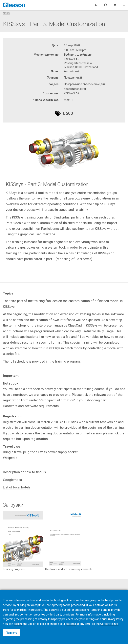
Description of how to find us (24, 472)
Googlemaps (12, 480)
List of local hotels (17, 487)
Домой (7, 13)
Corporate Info (109, 624)
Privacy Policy (115, 619)
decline (18, 624)
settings (71, 624)
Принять (11, 633)
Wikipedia (10, 458)
